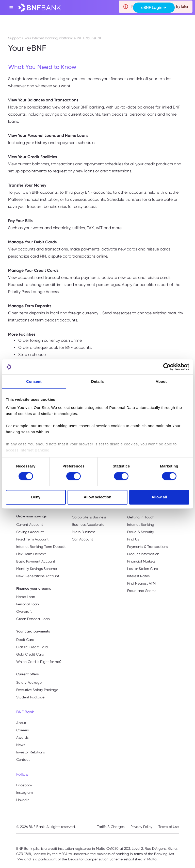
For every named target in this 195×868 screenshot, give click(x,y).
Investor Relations (30, 752)
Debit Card (25, 640)
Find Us (133, 539)
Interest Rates (138, 576)
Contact (23, 759)
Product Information (143, 554)
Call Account (82, 539)
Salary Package (29, 682)
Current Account (30, 525)
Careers (22, 730)
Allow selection (97, 497)
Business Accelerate (88, 525)
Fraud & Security (141, 532)
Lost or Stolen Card (143, 569)
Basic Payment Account (36, 561)
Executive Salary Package (37, 690)
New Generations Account (38, 576)
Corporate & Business (89, 517)
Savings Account (30, 532)
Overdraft (24, 611)
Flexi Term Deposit (31, 554)
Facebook (24, 785)
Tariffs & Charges (111, 827)
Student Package (30, 697)
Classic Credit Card (32, 647)
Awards (22, 737)
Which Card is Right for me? (39, 662)
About (21, 723)
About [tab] (161, 381)
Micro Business (84, 532)
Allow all (159, 497)
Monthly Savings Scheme (37, 569)
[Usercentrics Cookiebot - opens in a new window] (167, 367)
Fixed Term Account (32, 539)
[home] (40, 8)
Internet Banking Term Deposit (41, 547)
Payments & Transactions (148, 547)
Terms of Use (169, 827)
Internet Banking (141, 525)
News (21, 745)
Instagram (25, 792)
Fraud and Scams (142, 591)
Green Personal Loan (33, 619)
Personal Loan (28, 604)
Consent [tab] (34, 381)
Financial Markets (141, 561)
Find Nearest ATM (141, 583)
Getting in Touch (141, 517)
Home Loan (26, 597)
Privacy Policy (141, 827)
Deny (36, 497)
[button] (154, 8)
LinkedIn (23, 800)
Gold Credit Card (30, 654)
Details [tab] (97, 381)
